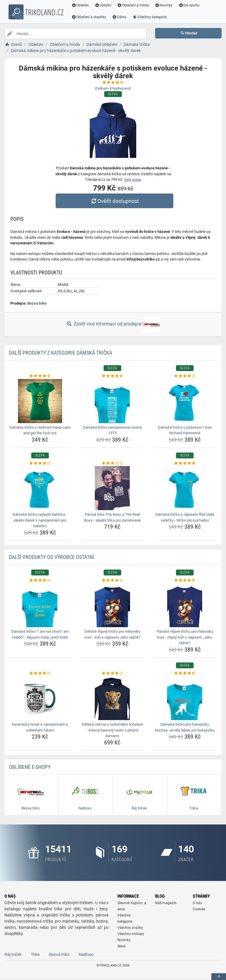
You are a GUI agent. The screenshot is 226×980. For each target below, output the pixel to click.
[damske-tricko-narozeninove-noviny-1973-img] (112, 401)
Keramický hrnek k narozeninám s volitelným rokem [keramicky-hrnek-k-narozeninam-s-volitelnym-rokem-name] (40, 727)
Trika (35, 954)
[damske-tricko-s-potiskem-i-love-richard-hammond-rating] (185, 376)
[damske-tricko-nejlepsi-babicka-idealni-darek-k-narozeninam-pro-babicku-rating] (40, 463)
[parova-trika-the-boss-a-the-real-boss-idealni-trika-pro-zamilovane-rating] (112, 463)
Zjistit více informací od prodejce (113, 324)
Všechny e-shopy (131, 934)
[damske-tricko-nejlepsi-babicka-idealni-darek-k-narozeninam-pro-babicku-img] (40, 488)
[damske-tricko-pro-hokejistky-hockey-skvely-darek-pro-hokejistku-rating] (185, 673)
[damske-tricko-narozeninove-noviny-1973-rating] (112, 376)
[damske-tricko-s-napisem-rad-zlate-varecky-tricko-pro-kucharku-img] (185, 488)
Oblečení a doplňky (90, 17)
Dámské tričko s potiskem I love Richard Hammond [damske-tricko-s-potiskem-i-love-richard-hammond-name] (185, 430)
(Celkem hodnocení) (113, 88)
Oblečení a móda (134, 5)
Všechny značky (130, 928)
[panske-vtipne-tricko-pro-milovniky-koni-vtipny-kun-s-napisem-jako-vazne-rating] (185, 580)
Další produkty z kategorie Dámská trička (60, 353)
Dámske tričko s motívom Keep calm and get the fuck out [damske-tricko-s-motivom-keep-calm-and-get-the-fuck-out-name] (40, 430)
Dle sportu (190, 5)
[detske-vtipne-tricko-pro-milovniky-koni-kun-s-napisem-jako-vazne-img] (112, 605)
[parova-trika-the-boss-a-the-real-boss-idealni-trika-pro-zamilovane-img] (112, 488)
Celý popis (133, 180)
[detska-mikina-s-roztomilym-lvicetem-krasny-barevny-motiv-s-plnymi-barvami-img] (112, 698)
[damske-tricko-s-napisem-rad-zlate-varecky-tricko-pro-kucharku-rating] (185, 463)
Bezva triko (37, 303)
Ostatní (104, 5)
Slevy (122, 946)
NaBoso (86, 954)
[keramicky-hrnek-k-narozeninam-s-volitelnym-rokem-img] (40, 698)
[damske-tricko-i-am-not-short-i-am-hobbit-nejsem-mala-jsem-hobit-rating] (40, 580)
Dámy (120, 17)
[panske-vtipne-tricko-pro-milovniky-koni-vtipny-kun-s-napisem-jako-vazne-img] (185, 605)
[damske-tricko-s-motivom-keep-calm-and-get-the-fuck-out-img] (40, 401)
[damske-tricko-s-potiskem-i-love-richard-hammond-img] (185, 401)
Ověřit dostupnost (114, 201)
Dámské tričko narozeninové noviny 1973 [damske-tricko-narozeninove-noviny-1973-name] (112, 430)
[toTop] (219, 977)
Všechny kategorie (150, 17)
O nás (197, 903)
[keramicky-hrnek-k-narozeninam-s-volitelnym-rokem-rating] (40, 673)
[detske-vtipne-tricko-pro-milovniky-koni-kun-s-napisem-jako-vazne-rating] (112, 580)
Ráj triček (13, 954)
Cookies (199, 909)
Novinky (164, 5)
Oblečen (81, 5)
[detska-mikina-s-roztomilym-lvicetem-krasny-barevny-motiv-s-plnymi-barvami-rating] (112, 673)
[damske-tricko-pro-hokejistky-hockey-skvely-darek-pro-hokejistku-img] (185, 698)
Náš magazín (166, 903)
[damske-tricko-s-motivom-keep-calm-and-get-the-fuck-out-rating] (40, 376)
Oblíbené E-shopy (30, 767)
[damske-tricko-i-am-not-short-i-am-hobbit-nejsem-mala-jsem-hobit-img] (40, 605)
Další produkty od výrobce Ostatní (51, 557)
